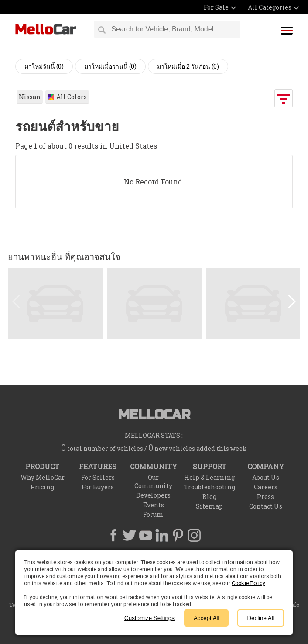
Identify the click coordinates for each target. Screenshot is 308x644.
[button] (290, 301)
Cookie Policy (248, 583)
